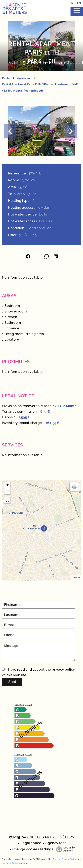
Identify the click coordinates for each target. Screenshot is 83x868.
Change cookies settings (33, 849)
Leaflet (76, 578)
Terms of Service (11, 863)
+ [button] (8, 485)
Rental (6, 78)
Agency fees (56, 843)
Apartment (24, 78)
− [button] (8, 491)
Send (12, 682)
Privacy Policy (69, 859)
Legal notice (31, 843)
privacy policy (63, 669)
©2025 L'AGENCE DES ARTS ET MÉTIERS (42, 837)
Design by (64, 849)
